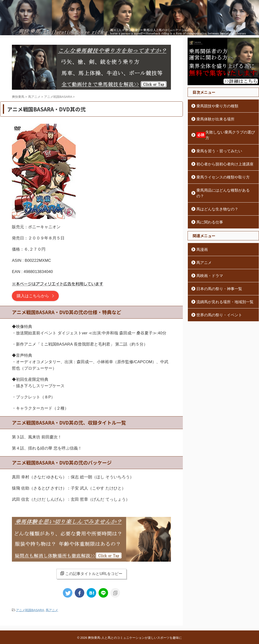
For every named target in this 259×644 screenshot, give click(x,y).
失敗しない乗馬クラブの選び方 (224, 132)
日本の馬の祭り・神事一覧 (216, 277)
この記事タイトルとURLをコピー (91, 574)
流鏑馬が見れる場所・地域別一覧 (221, 290)
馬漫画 (201, 238)
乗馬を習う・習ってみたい (216, 145)
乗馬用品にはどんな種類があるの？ (223, 184)
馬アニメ (52, 610)
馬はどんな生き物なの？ (214, 198)
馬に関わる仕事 (208, 211)
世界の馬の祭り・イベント (216, 303)
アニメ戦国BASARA (30, 610)
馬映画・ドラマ (208, 264)
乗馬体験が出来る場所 (213, 119)
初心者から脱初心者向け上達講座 (221, 158)
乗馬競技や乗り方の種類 (214, 106)
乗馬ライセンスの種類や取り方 (219, 171)
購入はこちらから (33, 296)
